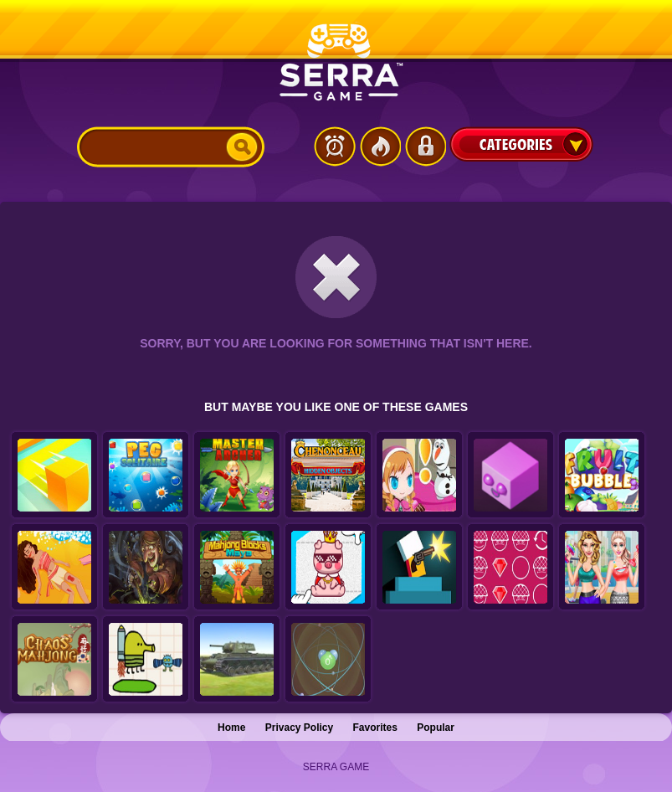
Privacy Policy (299, 728)
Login (425, 147)
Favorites (375, 728)
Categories (521, 144)
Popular (436, 728)
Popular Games (380, 147)
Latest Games (335, 147)
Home (231, 728)
